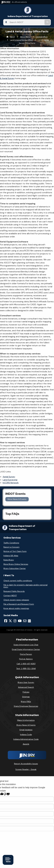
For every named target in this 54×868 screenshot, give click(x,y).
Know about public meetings (16, 608)
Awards (26, 744)
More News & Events (17, 499)
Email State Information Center (26, 649)
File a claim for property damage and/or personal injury (25, 586)
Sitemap (26, 697)
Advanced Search (26, 687)
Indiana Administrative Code (26, 739)
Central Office (42, 37)
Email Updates (26, 730)
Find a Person (26, 654)
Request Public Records (14, 591)
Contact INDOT (10, 596)
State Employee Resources (26, 706)
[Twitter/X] (10, 621)
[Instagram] (15, 621)
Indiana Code (26, 735)
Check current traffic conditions (18, 581)
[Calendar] (29, 621)
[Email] (25, 621)
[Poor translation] (7, 794)
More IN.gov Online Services (16, 564)
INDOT (12, 37)
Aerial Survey (9, 477)
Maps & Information (26, 720)
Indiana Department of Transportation (28, 16)
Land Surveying (10, 480)
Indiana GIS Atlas (11, 556)
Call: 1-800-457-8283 (26, 664)
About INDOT (25, 37)
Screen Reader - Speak (26, 769)
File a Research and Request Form (19, 604)
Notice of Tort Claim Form (15, 551)
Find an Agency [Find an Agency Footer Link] (26, 659)
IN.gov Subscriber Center (15, 568)
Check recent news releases (16, 600)
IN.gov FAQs (26, 702)
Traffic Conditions (11, 543)
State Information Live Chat (26, 645)
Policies (26, 692)
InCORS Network (11, 483)
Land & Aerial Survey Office (21, 40)
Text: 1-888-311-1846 (26, 669)
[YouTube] (20, 621)
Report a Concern (11, 547)
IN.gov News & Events (26, 725)
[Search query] (26, 22)
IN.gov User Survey (26, 682)
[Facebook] (6, 621)
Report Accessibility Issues (26, 764)
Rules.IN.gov (9, 560)
